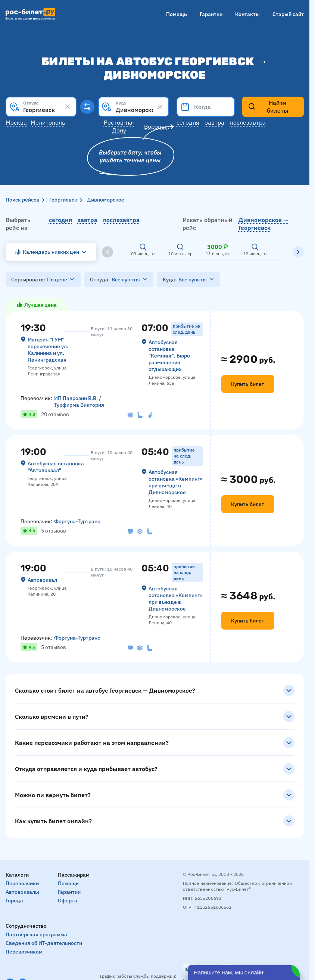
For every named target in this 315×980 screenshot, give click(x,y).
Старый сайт (288, 14)
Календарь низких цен (51, 252)
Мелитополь (48, 122)
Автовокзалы (22, 892)
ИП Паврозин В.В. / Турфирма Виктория (79, 402)
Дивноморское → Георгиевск (264, 224)
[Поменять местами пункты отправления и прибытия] (87, 107)
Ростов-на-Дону (119, 126)
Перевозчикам (24, 952)
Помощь (177, 14)
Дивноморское (106, 200)
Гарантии (211, 14)
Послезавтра (248, 122)
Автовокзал (42, 580)
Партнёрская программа (36, 934)
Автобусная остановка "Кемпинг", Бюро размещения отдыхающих (169, 356)
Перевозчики (22, 883)
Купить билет (248, 384)
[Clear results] (68, 107)
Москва (16, 122)
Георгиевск (63, 200)
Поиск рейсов (23, 200)
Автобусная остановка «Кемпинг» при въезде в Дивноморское (175, 482)
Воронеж (157, 127)
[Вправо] (298, 252)
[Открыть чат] (244, 973)
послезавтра (121, 220)
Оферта (68, 901)
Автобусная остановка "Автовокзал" (56, 467)
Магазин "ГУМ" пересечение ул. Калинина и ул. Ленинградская (48, 350)
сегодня (60, 220)
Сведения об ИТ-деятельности (44, 943)
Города (14, 901)
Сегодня (188, 122)
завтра (88, 220)
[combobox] (41, 107)
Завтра (215, 122)
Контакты (247, 14)
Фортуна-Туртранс (77, 521)
